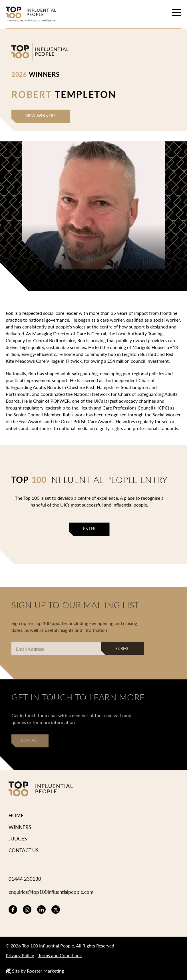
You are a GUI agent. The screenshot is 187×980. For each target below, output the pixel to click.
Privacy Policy (20, 955)
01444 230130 (25, 879)
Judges (18, 838)
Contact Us (24, 850)
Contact (30, 740)
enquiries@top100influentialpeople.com (51, 892)
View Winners (41, 116)
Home (16, 815)
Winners (20, 827)
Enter (89, 529)
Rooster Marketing (45, 971)
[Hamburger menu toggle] (177, 13)
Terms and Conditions (60, 955)
